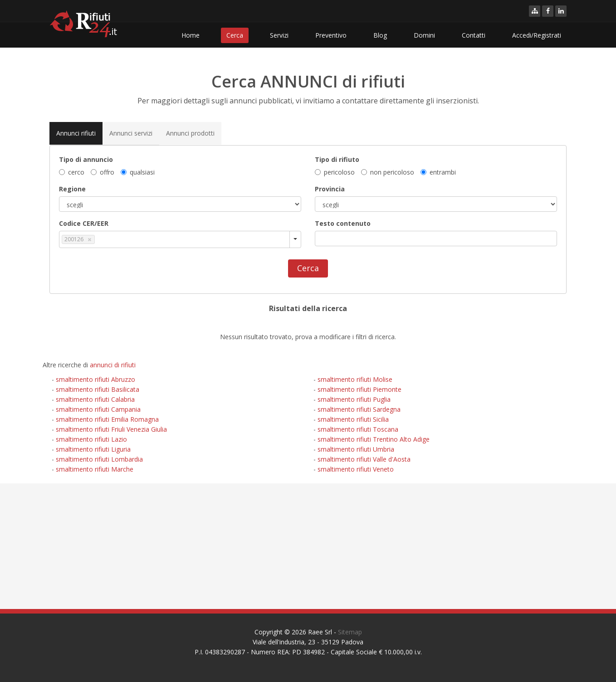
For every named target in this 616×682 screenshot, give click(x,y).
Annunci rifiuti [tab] (76, 133)
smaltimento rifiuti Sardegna (359, 409)
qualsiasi (138, 172)
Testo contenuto (343, 223)
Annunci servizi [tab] (131, 133)
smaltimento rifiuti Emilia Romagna (107, 419)
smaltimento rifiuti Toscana (358, 429)
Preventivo (331, 35)
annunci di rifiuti (113, 365)
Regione (72, 188)
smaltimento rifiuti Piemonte (359, 389)
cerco (72, 172)
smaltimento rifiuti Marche (95, 469)
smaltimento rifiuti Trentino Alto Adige (374, 439)
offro (103, 172)
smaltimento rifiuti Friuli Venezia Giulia (111, 429)
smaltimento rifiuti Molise (355, 379)
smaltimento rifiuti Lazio (91, 439)
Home (191, 35)
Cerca (235, 35)
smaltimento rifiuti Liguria (93, 449)
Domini (424, 35)
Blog (380, 35)
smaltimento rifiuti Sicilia (353, 419)
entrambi (438, 172)
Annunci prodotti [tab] (190, 133)
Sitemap (350, 632)
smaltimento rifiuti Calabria (95, 399)
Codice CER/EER (84, 223)
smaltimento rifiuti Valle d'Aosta (364, 459)
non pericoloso (388, 172)
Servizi (279, 35)
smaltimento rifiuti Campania (98, 409)
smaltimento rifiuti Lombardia (99, 459)
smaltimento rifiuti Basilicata (98, 389)
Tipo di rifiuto (337, 159)
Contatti (474, 35)
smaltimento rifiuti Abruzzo (95, 379)
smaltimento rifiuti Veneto (356, 469)
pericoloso (335, 172)
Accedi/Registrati (537, 35)
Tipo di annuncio (86, 159)
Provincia (330, 188)
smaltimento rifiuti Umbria (356, 449)
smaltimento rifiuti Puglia (354, 399)
